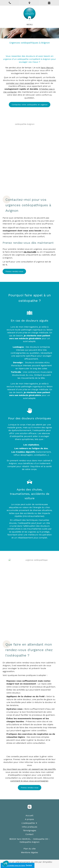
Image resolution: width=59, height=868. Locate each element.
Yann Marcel (47, 68)
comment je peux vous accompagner (29, 781)
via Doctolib (30, 252)
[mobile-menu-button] (30, 25)
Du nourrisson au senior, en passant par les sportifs (29, 769)
